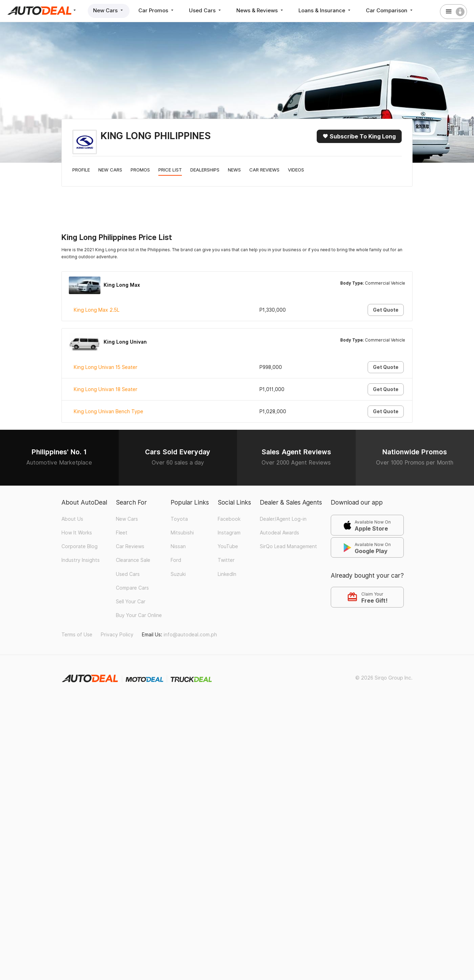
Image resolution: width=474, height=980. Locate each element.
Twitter (226, 560)
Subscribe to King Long (359, 136)
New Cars (109, 10)
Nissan (178, 546)
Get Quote (386, 310)
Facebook (229, 519)
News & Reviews (260, 10)
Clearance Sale (133, 560)
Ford (176, 560)
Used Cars (206, 10)
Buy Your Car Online (139, 615)
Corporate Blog (80, 546)
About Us (72, 519)
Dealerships (205, 170)
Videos (296, 170)
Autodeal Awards (279, 533)
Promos (140, 170)
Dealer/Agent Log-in (283, 519)
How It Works (77, 533)
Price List (170, 170)
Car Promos (157, 10)
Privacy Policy (117, 635)
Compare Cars (132, 588)
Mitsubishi (182, 533)
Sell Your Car (131, 602)
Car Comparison (390, 10)
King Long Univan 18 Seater (106, 389)
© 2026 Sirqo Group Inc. (384, 678)
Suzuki (178, 574)
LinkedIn (227, 574)
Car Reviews (264, 170)
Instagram (229, 533)
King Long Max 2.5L (97, 310)
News (234, 170)
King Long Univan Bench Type (108, 411)
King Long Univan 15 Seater (106, 367)
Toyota (179, 519)
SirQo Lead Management (288, 546)
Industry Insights (81, 560)
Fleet (122, 533)
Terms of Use (77, 635)
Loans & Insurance (325, 10)
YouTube (228, 546)
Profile (81, 170)
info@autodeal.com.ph (190, 635)
